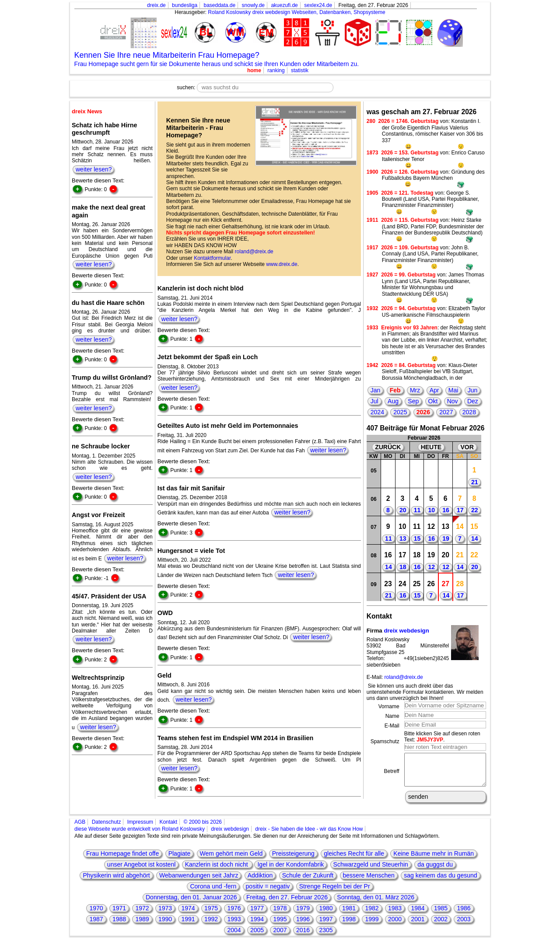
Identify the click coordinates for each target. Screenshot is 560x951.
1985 (441, 915)
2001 (418, 926)
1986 (464, 915)
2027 (446, 412)
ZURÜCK (388, 447)
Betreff (392, 775)
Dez (473, 401)
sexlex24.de (318, 5)
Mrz (415, 390)
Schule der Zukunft (308, 882)
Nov (453, 401)
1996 (303, 926)
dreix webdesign (406, 631)
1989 (142, 926)
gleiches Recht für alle (354, 860)
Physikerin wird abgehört (116, 882)
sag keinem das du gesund (440, 882)
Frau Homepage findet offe (122, 860)
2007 (280, 937)
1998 (349, 926)
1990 (165, 926)
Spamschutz (385, 741)
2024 (377, 412)
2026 (423, 412)
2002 (441, 926)
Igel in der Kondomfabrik (290, 871)
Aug (393, 401)
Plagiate (180, 860)
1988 (119, 926)
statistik (300, 70)
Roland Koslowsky (229, 12)
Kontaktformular (212, 258)
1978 (280, 915)
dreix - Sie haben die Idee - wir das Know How (309, 836)
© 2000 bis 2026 (203, 829)
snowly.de (253, 5)
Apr (434, 390)
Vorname (389, 706)
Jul (374, 401)
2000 (395, 926)
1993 (234, 926)
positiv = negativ (268, 893)
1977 (257, 915)
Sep (413, 401)
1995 (280, 926)
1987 (96, 926)
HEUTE (431, 447)
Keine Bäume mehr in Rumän (434, 860)
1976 (234, 915)
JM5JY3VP (430, 740)
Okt (433, 401)
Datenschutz (107, 829)
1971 (119, 915)
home (254, 70)
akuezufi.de (284, 5)
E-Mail (392, 726)
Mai (453, 390)
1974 (188, 915)
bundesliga (185, 5)
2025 (400, 412)
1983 (395, 915)
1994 (257, 926)
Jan (376, 390)
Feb (395, 390)
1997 (326, 926)
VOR (467, 447)
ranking (276, 70)
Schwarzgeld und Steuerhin (371, 871)
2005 (257, 937)
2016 (303, 937)
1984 (418, 915)
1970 (96, 915)
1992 (211, 926)
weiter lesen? (94, 169)
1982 (372, 915)
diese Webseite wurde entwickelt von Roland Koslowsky (140, 836)
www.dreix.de (282, 264)
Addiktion (260, 882)
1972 (142, 915)
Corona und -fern (213, 893)
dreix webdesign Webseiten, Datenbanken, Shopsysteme (319, 12)
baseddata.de (219, 5)
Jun (473, 390)
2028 (469, 412)
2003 (464, 926)
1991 (188, 926)
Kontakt (168, 829)
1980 (326, 915)
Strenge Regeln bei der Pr (335, 893)
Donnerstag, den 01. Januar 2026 (191, 904)
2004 (234, 937)
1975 (211, 915)
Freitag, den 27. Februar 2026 (287, 904)
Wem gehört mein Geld (231, 860)
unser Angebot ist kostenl (141, 871)
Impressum (140, 829)
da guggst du (435, 871)
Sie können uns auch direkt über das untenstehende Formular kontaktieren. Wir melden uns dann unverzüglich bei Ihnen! (425, 692)
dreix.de (156, 5)
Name (392, 716)
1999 (372, 926)
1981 (349, 915)
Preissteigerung (293, 860)
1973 (165, 915)
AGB (80, 829)
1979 (303, 915)
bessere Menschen (369, 882)
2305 (326, 937)
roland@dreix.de (254, 252)
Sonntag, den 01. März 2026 (376, 904)
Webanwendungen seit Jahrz (199, 882)
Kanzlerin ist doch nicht (217, 871)
